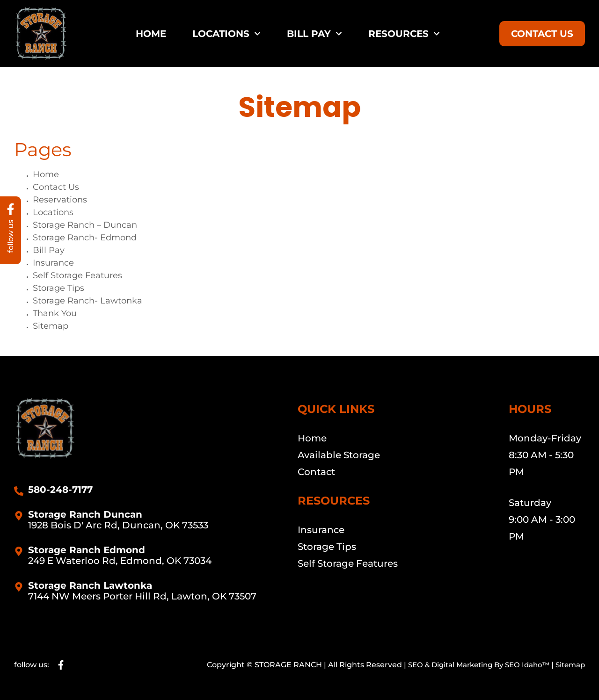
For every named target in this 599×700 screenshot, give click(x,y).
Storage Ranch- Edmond (85, 238)
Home (151, 34)
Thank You (55, 313)
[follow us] (11, 210)
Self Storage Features (77, 275)
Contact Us (56, 187)
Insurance (53, 263)
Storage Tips (58, 288)
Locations (226, 34)
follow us (11, 239)
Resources (404, 34)
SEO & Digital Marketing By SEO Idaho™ (471, 665)
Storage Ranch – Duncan (85, 225)
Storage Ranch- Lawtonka (88, 301)
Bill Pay (314, 34)
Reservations (60, 200)
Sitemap (51, 326)
